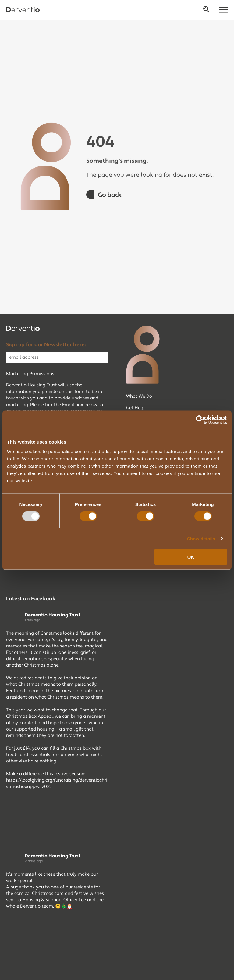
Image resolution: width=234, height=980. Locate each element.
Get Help (135, 408)
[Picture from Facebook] (32, 817)
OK (191, 557)
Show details (201, 538)
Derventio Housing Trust (53, 615)
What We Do (139, 396)
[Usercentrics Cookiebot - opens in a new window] (200, 420)
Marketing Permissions (30, 374)
